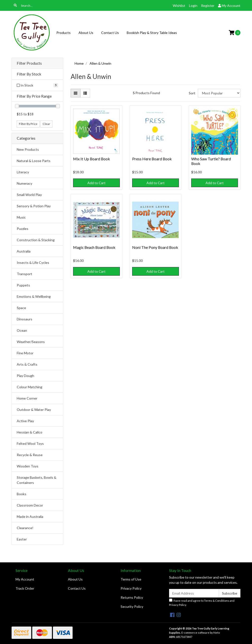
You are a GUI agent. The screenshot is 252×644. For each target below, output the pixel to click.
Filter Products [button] (29, 63)
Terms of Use (131, 579)
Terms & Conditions (217, 601)
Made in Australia (30, 517)
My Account (25, 579)
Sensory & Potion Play (34, 206)
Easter (22, 539)
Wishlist (179, 6)
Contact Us (110, 33)
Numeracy (24, 183)
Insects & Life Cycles (33, 262)
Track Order (25, 588)
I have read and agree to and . (202, 602)
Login (193, 6)
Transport (24, 274)
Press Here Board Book (152, 159)
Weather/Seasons (31, 342)
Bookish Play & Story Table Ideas (152, 33)
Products (63, 33)
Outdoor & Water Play (34, 410)
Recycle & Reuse (30, 455)
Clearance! (25, 528)
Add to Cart (96, 183)
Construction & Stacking (36, 240)
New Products (28, 149)
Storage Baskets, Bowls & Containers (37, 480)
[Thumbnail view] (76, 93)
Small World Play (29, 195)
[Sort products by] (219, 93)
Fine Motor (25, 353)
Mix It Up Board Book (92, 159)
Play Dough (25, 376)
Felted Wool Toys (30, 443)
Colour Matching (30, 387)
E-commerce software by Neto (201, 633)
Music (21, 217)
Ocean (22, 330)
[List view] (85, 93)
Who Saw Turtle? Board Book (211, 161)
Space (21, 308)
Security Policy (132, 607)
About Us (86, 33)
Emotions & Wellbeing (34, 296)
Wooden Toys (28, 466)
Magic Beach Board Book (94, 247)
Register (208, 6)
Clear (46, 124)
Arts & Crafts (27, 364)
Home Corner (27, 398)
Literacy (23, 172)
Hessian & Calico (30, 432)
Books (22, 494)
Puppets (23, 285)
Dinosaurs (24, 319)
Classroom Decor (30, 505)
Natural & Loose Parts (34, 161)
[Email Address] (194, 593)
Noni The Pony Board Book (155, 247)
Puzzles (23, 229)
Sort (192, 93)
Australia (24, 251)
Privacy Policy (131, 588)
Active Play (25, 421)
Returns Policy (132, 597)
